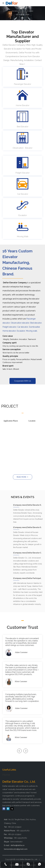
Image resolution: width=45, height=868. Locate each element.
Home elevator (9, 331)
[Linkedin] (8, 809)
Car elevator (23, 327)
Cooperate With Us (23, 381)
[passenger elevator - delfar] (23, 74)
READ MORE (23, 477)
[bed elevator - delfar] (23, 116)
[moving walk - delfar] (23, 226)
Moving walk (31, 331)
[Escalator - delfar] (23, 205)
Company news (20, 505)
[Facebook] (4, 809)
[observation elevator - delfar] (23, 138)
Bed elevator (36, 323)
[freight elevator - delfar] (23, 163)
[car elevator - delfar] (23, 184)
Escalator (21, 331)
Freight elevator (9, 327)
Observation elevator (20, 323)
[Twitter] (12, 809)
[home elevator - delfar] (23, 95)
